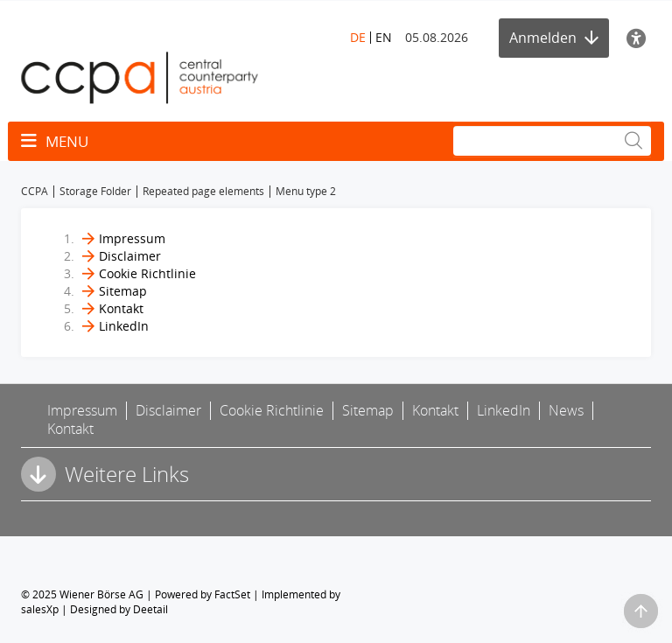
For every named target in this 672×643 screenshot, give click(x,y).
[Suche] (552, 141)
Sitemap (123, 291)
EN (384, 37)
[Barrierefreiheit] (639, 38)
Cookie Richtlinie (147, 273)
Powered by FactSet (203, 594)
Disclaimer (130, 256)
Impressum (132, 238)
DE (358, 37)
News (566, 410)
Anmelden (554, 38)
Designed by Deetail (119, 609)
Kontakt (121, 308)
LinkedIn (124, 326)
